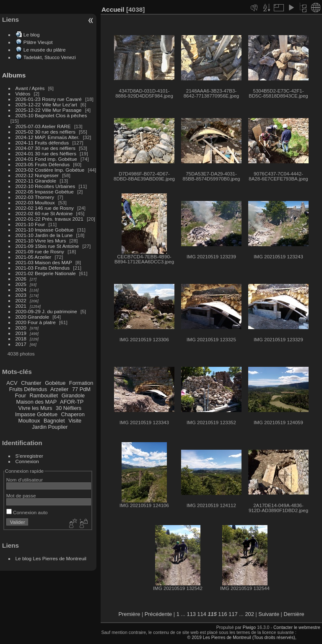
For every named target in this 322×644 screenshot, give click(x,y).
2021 (21, 306)
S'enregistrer (29, 456)
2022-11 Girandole (36, 181)
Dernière (294, 614)
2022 (21, 300)
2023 (21, 295)
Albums (14, 75)
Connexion (27, 461)
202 (249, 614)
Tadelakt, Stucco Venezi (50, 57)
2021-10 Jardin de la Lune (44, 235)
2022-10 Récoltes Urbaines (45, 186)
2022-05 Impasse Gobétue (45, 192)
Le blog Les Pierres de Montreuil (51, 558)
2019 (21, 333)
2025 (21, 284)
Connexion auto (27, 512)
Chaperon (73, 414)
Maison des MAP (37, 402)
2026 (21, 279)
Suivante (269, 614)
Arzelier (59, 389)
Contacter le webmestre (297, 627)
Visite (75, 421)
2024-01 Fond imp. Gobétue (46, 159)
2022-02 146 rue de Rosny (45, 208)
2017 (21, 344)
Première (129, 614)
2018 (21, 339)
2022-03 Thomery (35, 197)
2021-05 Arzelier (34, 257)
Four (21, 395)
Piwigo (249, 627)
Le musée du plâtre (45, 50)
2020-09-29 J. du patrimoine (46, 311)
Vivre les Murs (35, 408)
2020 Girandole (32, 317)
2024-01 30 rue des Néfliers (47, 153)
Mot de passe (21, 496)
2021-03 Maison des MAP (44, 262)
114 (202, 614)
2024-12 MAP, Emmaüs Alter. (48, 137)
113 (191, 614)
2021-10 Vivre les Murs (41, 241)
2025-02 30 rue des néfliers (45, 132)
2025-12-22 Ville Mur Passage (49, 110)
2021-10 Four (30, 224)
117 (233, 614)
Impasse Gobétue (36, 414)
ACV (12, 383)
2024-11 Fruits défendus (42, 143)
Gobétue (55, 383)
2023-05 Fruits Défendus (43, 164)
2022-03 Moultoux (35, 202)
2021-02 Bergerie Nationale (46, 273)
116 (222, 614)
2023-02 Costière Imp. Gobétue (50, 170)
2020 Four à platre (36, 322)
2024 (21, 290)
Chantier (31, 383)
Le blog (32, 35)
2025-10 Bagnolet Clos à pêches (51, 115)
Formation (81, 383)
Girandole (73, 395)
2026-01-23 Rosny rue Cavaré (49, 99)
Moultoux (29, 421)
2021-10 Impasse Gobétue (45, 230)
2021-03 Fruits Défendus (43, 268)
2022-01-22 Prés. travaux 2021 (49, 219)
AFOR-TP (72, 402)
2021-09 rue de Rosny (40, 251)
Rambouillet (44, 395)
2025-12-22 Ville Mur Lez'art (46, 104)
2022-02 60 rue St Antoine (44, 213)
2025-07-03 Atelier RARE (43, 126)
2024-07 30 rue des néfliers (45, 148)
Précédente (158, 614)
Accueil (113, 9)
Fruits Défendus (28, 389)
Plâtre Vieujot (38, 42)
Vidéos (23, 94)
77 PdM (81, 389)
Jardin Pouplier (50, 427)
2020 (21, 328)
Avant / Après (30, 88)
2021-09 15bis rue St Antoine (47, 246)
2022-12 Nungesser (37, 175)
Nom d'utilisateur (25, 480)
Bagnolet (54, 421)
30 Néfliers (69, 408)
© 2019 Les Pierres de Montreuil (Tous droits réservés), (241, 637)
